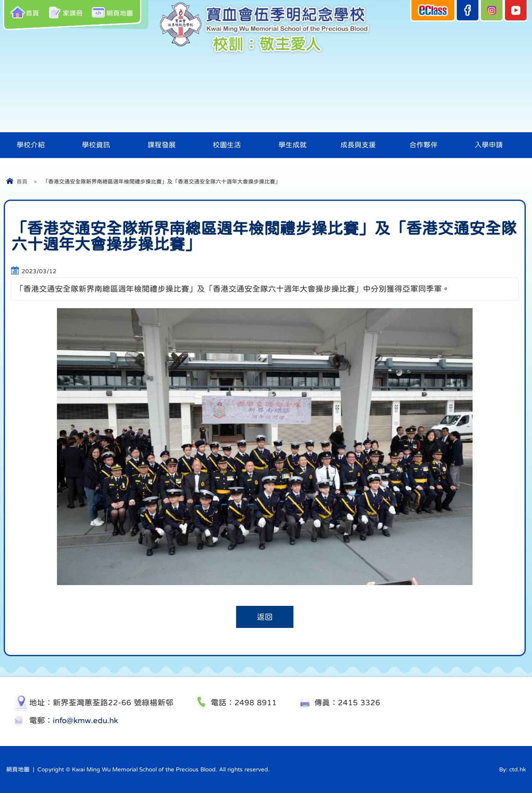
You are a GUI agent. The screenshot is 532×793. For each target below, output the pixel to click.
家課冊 (65, 12)
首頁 (25, 12)
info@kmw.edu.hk (85, 720)
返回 (265, 617)
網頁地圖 (112, 12)
